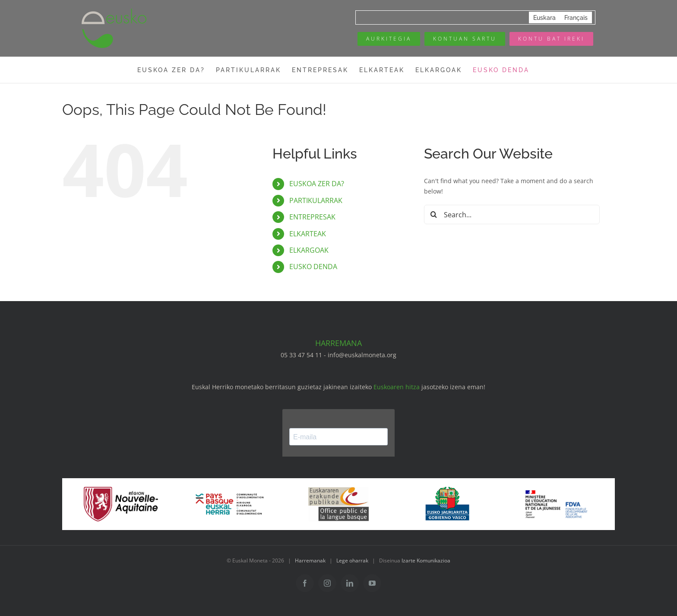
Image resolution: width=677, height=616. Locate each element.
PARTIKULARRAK (316, 200)
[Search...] (512, 214)
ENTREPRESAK (312, 217)
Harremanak (310, 560)
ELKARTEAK (308, 234)
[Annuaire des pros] (389, 39)
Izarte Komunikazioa (426, 560)
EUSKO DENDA (313, 267)
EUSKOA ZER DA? (317, 184)
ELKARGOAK (309, 250)
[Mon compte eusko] (465, 39)
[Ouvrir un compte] (551, 39)
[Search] (434, 214)
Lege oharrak (352, 560)
